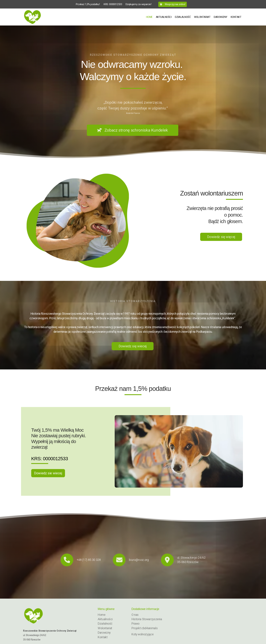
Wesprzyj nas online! (173, 4)
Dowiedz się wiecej (133, 346)
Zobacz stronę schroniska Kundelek (133, 130)
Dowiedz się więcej (221, 237)
